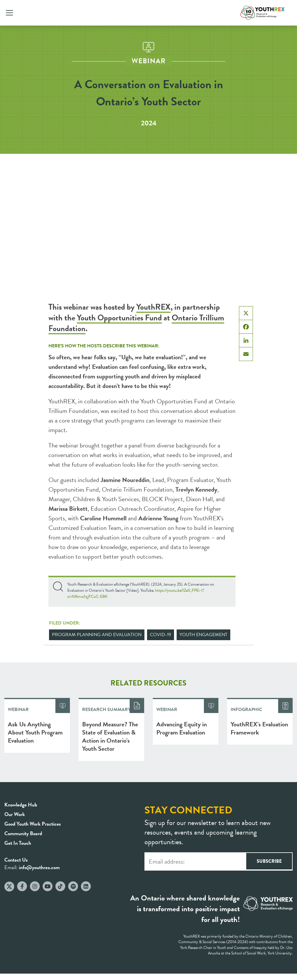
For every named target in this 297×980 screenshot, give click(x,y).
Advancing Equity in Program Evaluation (182, 728)
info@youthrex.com (39, 867)
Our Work (15, 814)
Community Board (23, 833)
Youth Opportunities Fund (119, 318)
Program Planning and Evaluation (97, 635)
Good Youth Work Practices (33, 824)
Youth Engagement (203, 635)
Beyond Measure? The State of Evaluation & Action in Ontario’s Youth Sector (110, 736)
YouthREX (153, 307)
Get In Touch (18, 843)
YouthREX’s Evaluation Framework (259, 728)
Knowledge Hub (21, 805)
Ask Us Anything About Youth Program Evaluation (35, 732)
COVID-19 (161, 635)
